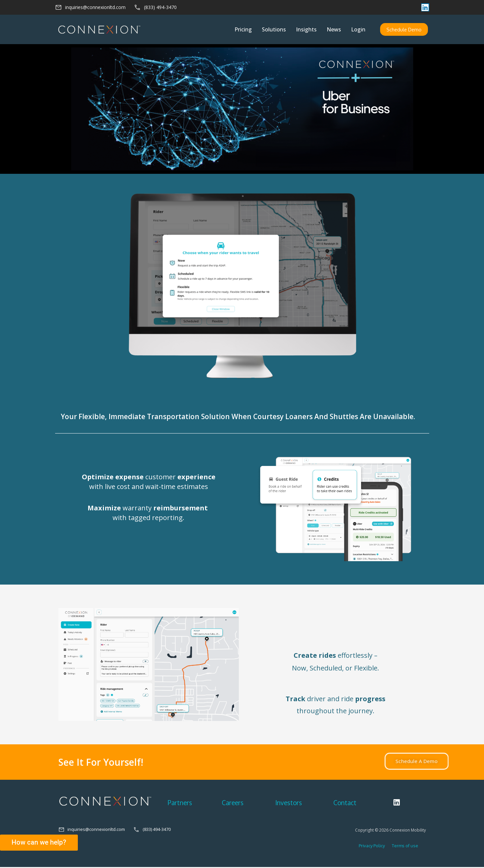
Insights (306, 30)
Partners (180, 803)
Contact (345, 803)
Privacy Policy (372, 847)
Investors (289, 803)
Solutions (274, 30)
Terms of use (402, 847)
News (334, 30)
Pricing (243, 30)
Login (358, 30)
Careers (233, 803)
